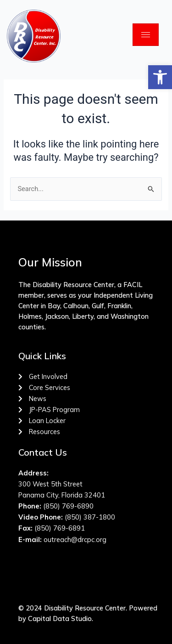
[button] (160, 77)
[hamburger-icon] (146, 35)
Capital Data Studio (60, 619)
